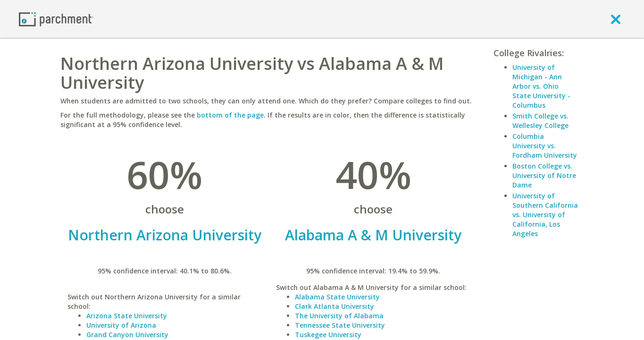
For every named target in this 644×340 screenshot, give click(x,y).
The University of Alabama (339, 316)
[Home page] (56, 19)
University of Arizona (121, 325)
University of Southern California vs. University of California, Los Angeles (545, 215)
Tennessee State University (340, 325)
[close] (616, 19)
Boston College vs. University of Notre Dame (544, 175)
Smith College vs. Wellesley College (540, 121)
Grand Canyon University (127, 335)
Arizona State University (127, 316)
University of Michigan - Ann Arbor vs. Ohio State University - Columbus (541, 86)
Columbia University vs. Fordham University (545, 146)
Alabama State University (337, 297)
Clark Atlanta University (335, 306)
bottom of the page (230, 115)
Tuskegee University (328, 335)
